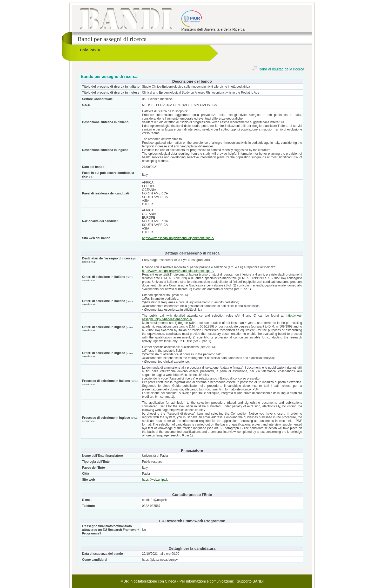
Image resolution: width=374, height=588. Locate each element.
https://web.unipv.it (155, 480)
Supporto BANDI (250, 581)
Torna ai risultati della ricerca (278, 69)
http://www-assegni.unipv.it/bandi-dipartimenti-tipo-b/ (178, 238)
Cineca (171, 581)
